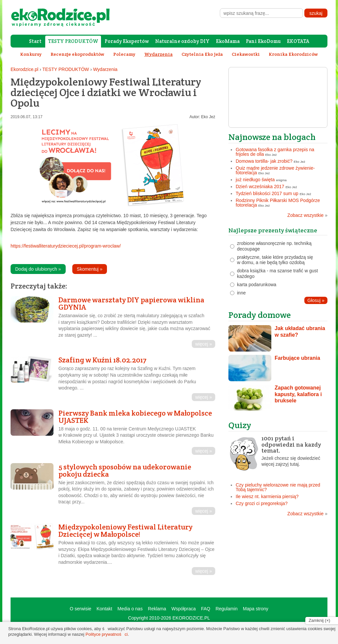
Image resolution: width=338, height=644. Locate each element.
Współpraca (184, 609)
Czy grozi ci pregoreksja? (262, 503)
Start (35, 41)
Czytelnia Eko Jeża (202, 54)
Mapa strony (256, 609)
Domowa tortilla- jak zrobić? (264, 161)
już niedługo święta (255, 180)
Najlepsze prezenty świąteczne (273, 230)
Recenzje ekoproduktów (77, 54)
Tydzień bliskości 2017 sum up (267, 193)
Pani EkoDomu (263, 41)
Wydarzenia (105, 69)
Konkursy (31, 54)
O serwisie (80, 609)
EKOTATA (298, 41)
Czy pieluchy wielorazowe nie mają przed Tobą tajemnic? (278, 487)
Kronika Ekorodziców (293, 54)
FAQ (206, 609)
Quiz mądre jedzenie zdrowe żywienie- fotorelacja (275, 170)
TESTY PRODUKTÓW (73, 41)
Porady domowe (260, 315)
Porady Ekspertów (127, 41)
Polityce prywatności (107, 634)
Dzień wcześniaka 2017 (260, 186)
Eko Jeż (208, 117)
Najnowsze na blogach (272, 137)
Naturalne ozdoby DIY (182, 41)
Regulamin (227, 609)
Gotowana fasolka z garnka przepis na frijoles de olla (275, 152)
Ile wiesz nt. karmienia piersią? (267, 496)
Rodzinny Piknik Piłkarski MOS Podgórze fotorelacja (278, 203)
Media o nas (130, 609)
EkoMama (228, 41)
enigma (281, 180)
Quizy (240, 425)
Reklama (157, 609)
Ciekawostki (246, 54)
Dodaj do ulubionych (38, 269)
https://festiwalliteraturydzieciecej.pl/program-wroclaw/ (66, 246)
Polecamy (124, 54)
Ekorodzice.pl (24, 69)
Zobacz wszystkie (307, 215)
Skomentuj (90, 269)
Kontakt (104, 609)
